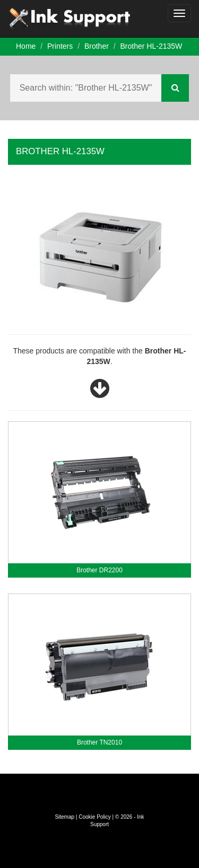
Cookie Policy (95, 817)
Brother (97, 46)
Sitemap (64, 817)
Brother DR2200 (99, 570)
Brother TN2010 (99, 742)
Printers (60, 46)
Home (26, 46)
